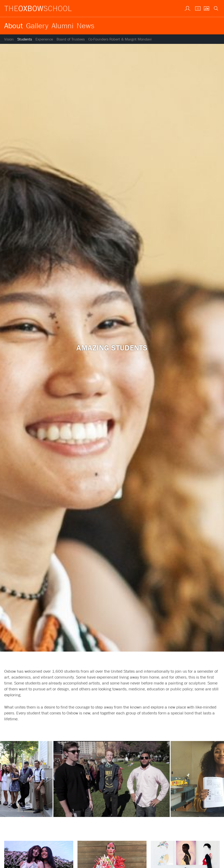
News (86, 26)
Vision (9, 39)
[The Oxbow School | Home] (38, 8)
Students (25, 39)
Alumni (62, 26)
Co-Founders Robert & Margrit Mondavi (120, 39)
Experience (44, 39)
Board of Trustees (71, 39)
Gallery (37, 26)
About (14, 26)
